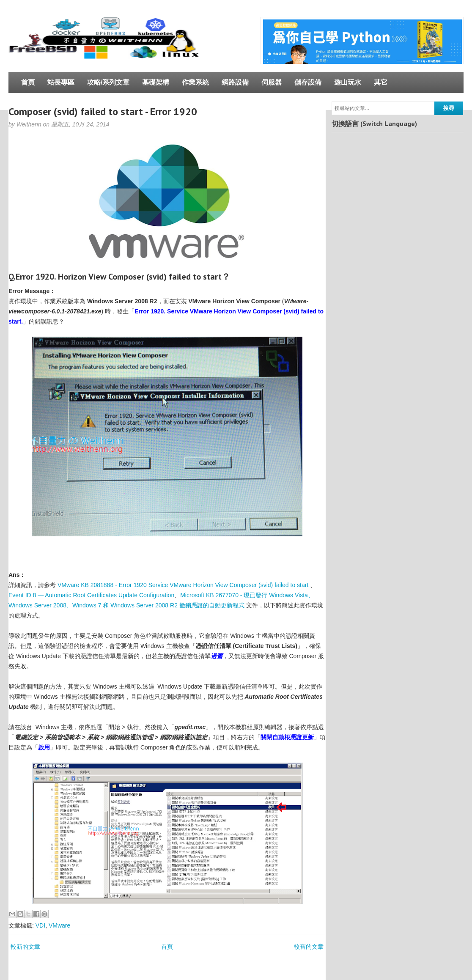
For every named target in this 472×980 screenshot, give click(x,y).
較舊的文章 (309, 947)
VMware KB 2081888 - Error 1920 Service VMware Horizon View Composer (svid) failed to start (183, 585)
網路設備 (235, 82)
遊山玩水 (348, 82)
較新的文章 (25, 947)
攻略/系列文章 (108, 82)
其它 (381, 82)
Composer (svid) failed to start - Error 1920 (103, 111)
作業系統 (195, 82)
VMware (59, 925)
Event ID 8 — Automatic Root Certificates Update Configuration (91, 595)
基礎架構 (156, 82)
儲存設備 (308, 82)
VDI (40, 925)
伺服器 (272, 82)
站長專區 (61, 82)
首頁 (28, 82)
